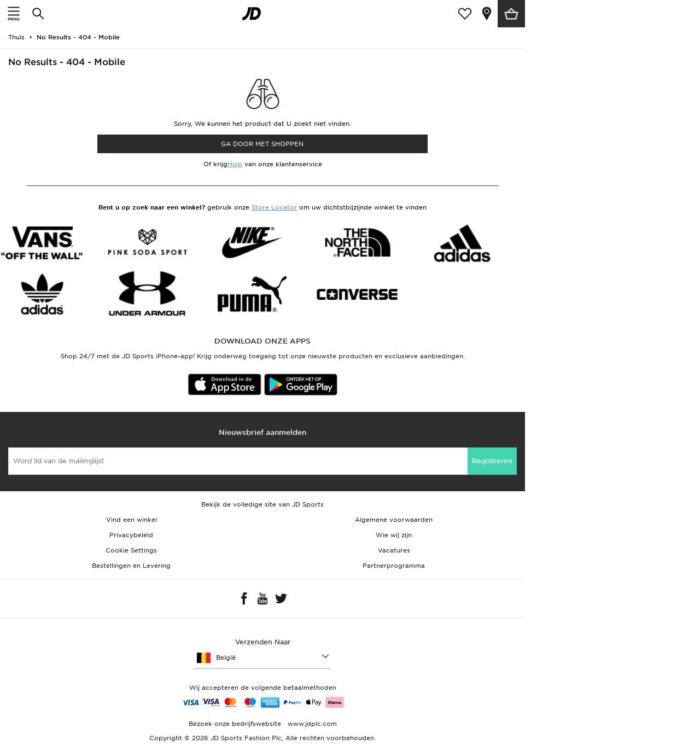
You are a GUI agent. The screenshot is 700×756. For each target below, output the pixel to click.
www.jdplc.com (311, 724)
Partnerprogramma (394, 566)
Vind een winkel (132, 520)
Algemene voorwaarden (394, 520)
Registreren (492, 461)
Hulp (235, 164)
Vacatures (394, 550)
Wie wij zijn (394, 535)
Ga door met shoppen (262, 144)
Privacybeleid (131, 535)
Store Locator (274, 207)
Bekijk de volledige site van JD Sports (262, 504)
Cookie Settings (131, 550)
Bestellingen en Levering (131, 566)
